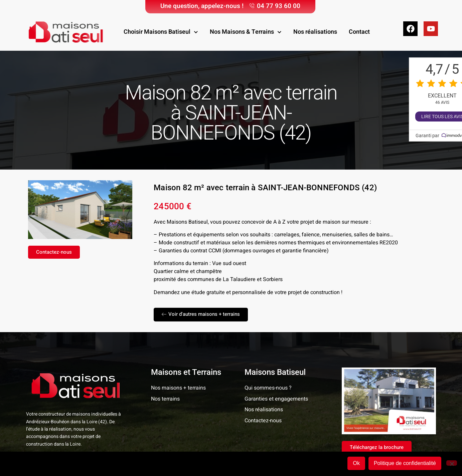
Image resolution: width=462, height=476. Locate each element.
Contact (359, 32)
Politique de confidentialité (406, 464)
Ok (357, 464)
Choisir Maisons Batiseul (161, 32)
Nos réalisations (315, 32)
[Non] (452, 464)
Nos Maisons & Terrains (246, 32)
